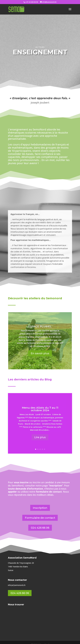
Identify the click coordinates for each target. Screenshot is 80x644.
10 (50, 361)
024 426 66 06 (40, 524)
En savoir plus (40, 349)
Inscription (40, 504)
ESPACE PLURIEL (40, 323)
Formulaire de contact (40, 514)
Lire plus (40, 433)
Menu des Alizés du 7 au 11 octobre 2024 (40, 405)
